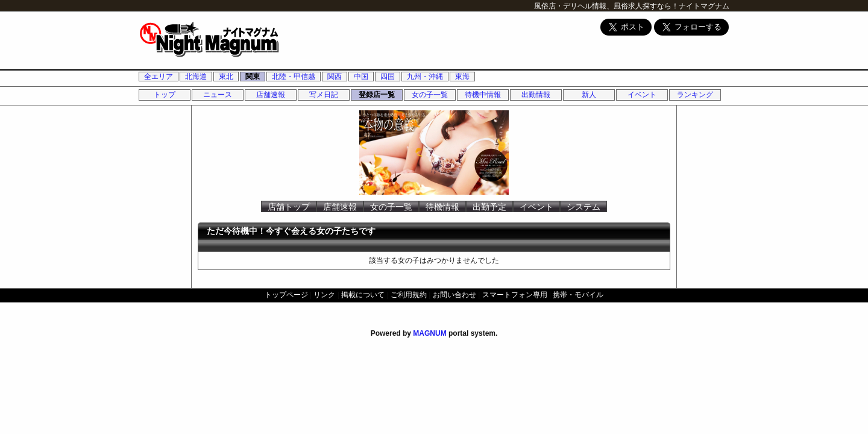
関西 (335, 77)
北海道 (196, 77)
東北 (226, 77)
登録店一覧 (377, 95)
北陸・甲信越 (294, 77)
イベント (642, 95)
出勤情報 (536, 95)
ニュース (218, 95)
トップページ (286, 295)
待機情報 (442, 207)
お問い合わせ (454, 295)
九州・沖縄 (425, 77)
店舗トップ (289, 207)
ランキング (695, 95)
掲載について (363, 295)
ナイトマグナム (704, 6)
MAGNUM (429, 333)
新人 (589, 95)
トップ (165, 95)
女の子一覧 (430, 95)
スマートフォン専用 (515, 295)
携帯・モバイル (578, 295)
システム (583, 207)
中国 (361, 77)
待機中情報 (483, 95)
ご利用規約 (409, 295)
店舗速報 (271, 95)
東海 (462, 77)
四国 (388, 77)
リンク (324, 295)
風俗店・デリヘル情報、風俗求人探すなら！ (606, 6)
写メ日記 (324, 95)
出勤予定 (489, 207)
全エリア (159, 77)
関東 (253, 77)
